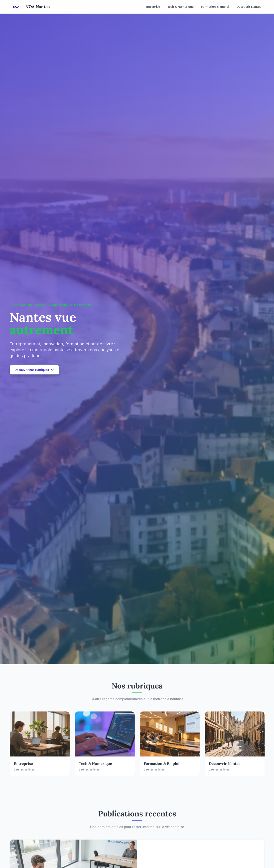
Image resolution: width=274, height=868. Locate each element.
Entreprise (153, 7)
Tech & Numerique (181, 7)
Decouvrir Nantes (249, 7)
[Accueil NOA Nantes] (30, 7)
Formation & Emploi (215, 7)
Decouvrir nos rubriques (34, 370)
